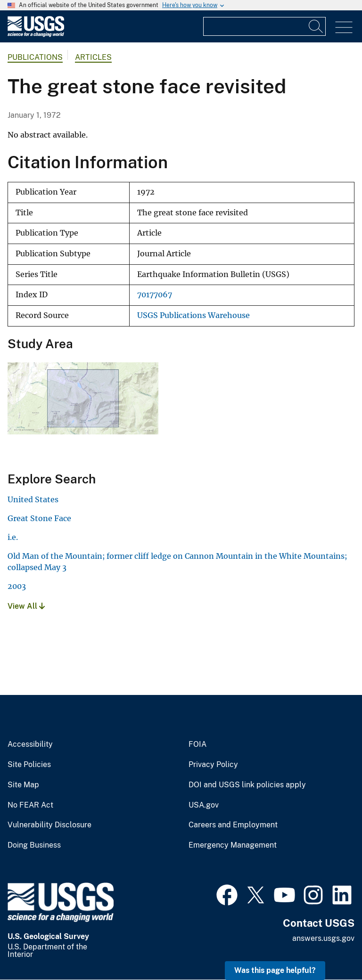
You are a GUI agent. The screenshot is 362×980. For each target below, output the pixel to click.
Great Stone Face (39, 518)
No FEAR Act (30, 805)
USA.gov (204, 805)
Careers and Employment (233, 825)
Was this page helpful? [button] (275, 970)
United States (33, 499)
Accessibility (30, 744)
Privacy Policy (213, 765)
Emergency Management (233, 845)
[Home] (36, 35)
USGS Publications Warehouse (193, 315)
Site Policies (29, 765)
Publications (35, 57)
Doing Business (34, 845)
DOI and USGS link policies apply (247, 785)
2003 (17, 586)
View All (26, 606)
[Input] (264, 26)
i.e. (13, 537)
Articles (93, 57)
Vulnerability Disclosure (49, 825)
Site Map (23, 785)
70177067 (155, 295)
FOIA (197, 744)
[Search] (316, 26)
